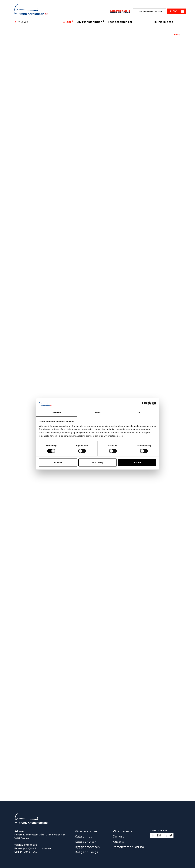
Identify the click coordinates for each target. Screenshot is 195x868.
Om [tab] (139, 413)
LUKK (177, 35)
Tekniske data (163, 22)
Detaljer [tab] (98, 413)
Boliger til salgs (86, 852)
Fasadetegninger (121, 22)
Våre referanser (86, 831)
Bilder (68, 22)
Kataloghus (83, 836)
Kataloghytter (85, 842)
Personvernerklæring (128, 847)
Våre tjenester (123, 831)
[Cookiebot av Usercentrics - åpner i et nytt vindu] (144, 404)
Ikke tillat (58, 462)
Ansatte (119, 842)
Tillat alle (137, 462)
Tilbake (21, 22)
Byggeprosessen (87, 847)
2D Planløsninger (90, 22)
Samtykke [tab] (56, 413)
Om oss (118, 836)
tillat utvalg (98, 462)
